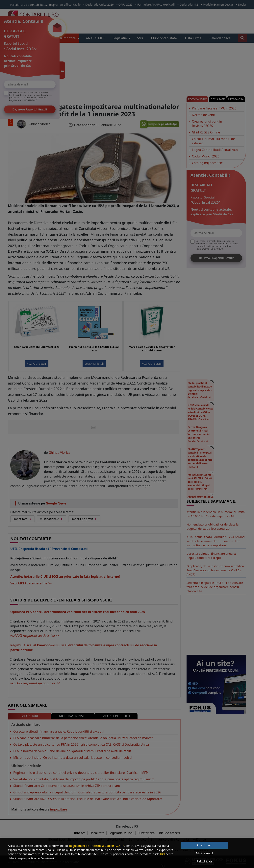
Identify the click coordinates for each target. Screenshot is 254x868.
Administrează (204, 853)
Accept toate (204, 845)
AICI (162, 854)
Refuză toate (204, 861)
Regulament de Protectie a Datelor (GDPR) (97, 846)
